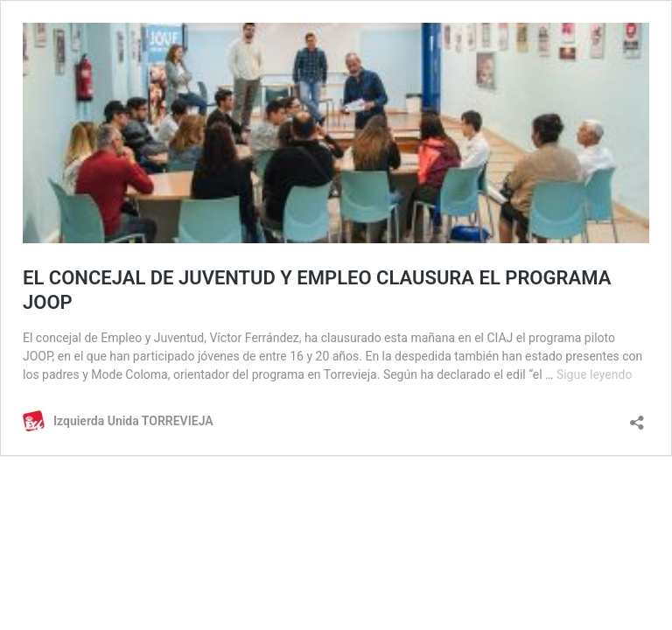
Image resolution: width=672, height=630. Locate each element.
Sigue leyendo (595, 374)
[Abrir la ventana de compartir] (637, 417)
